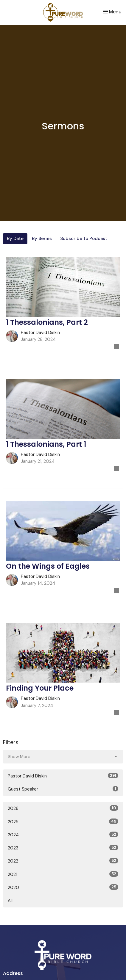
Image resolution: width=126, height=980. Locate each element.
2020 (63, 887)
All (10, 901)
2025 (63, 822)
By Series (42, 239)
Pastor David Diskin (63, 776)
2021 (63, 874)
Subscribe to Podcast (84, 239)
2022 (63, 861)
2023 (63, 848)
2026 (63, 808)
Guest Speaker (63, 789)
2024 (63, 835)
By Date (15, 239)
